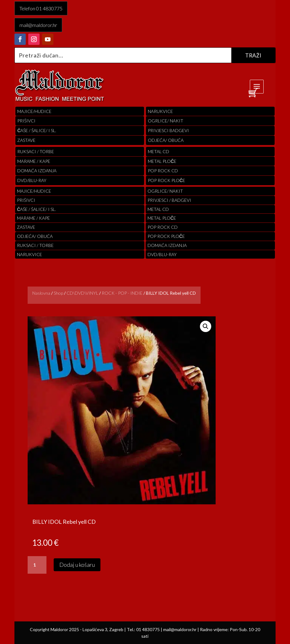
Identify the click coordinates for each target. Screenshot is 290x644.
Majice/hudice (34, 111)
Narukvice (160, 111)
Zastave (26, 140)
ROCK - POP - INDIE (122, 293)
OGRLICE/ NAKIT (166, 121)
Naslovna (41, 293)
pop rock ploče (166, 180)
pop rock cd (163, 171)
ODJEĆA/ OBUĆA (166, 140)
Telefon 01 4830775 (41, 8)
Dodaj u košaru (77, 565)
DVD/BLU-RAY (32, 180)
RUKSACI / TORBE (36, 151)
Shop (58, 293)
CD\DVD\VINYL (82, 293)
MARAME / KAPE (34, 161)
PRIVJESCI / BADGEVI (169, 200)
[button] (206, 326)
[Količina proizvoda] (37, 565)
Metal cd (158, 151)
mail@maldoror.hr (38, 25)
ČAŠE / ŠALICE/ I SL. (37, 130)
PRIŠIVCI (26, 121)
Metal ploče (162, 161)
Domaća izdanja (37, 171)
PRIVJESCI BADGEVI (168, 130)
